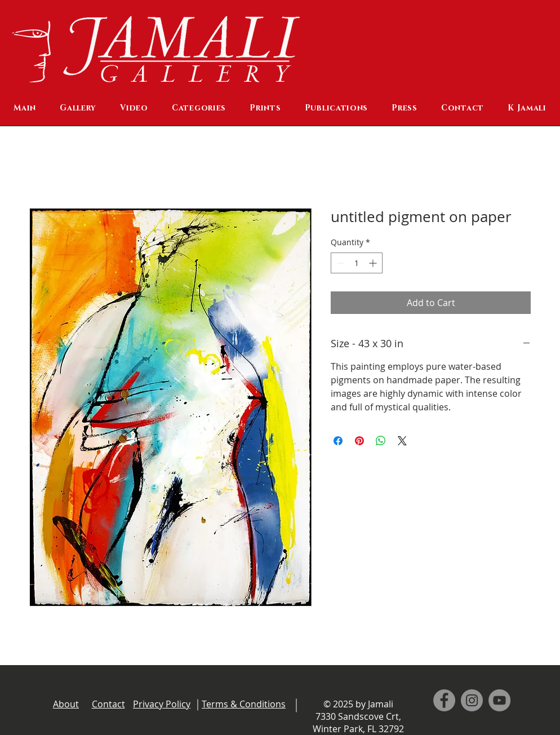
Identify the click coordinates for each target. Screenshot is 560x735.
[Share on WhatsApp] (381, 441)
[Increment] (374, 263)
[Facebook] (444, 700)
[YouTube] (499, 700)
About (66, 704)
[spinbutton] (357, 263)
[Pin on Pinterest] (359, 441)
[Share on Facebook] (338, 441)
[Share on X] (402, 441)
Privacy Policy (162, 704)
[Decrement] (339, 263)
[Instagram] (472, 700)
